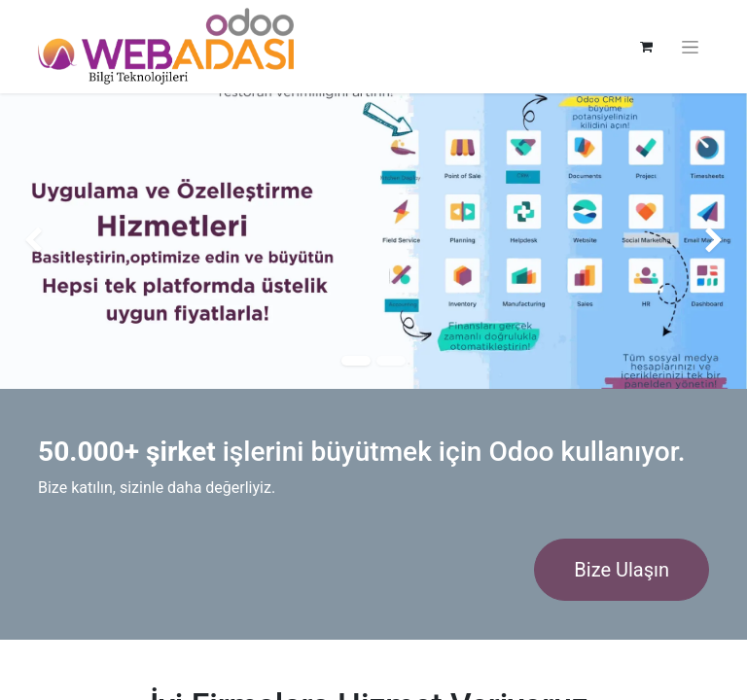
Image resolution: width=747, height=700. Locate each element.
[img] (30, 241)
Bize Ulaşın (622, 570)
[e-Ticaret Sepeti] (646, 47)
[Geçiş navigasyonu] (690, 47)
